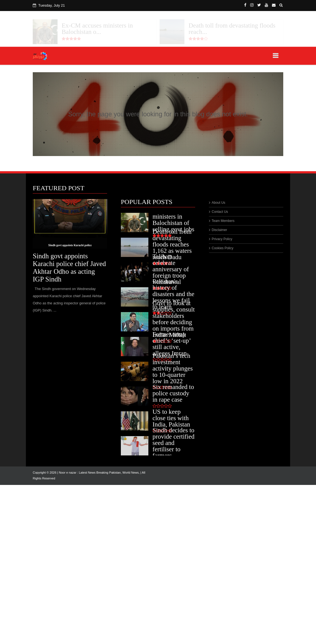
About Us (218, 203)
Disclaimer (219, 230)
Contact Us (220, 212)
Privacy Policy (222, 239)
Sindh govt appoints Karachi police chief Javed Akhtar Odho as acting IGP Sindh (69, 268)
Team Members (223, 221)
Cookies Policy (223, 248)
